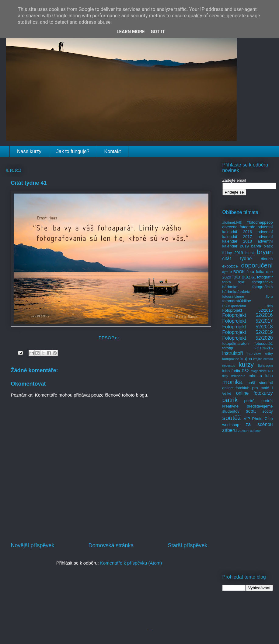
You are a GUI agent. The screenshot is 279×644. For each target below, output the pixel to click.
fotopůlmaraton (236, 343)
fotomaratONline (237, 301)
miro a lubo (261, 376)
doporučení (257, 265)
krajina (246, 359)
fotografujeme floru (248, 296)
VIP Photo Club (258, 419)
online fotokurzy (255, 393)
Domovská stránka (111, 545)
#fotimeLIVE (232, 222)
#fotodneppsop (260, 222)
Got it (158, 32)
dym (225, 272)
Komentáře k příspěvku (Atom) (131, 563)
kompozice (231, 359)
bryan (265, 252)
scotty (268, 411)
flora (250, 272)
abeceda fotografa (239, 227)
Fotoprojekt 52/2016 (248, 315)
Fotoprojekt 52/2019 (248, 332)
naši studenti (260, 383)
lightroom (265, 365)
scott (251, 411)
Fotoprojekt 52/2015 (248, 310)
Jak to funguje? (73, 151)
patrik (230, 400)
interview (254, 353)
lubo (226, 371)
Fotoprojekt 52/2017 (248, 321)
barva (256, 246)
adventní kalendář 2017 (248, 234)
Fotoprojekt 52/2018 (248, 327)
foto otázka (244, 277)
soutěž (232, 418)
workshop (231, 425)
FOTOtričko (263, 348)
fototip (228, 348)
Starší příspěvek (187, 545)
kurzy (246, 364)
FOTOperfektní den (248, 306)
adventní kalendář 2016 (248, 229)
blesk (250, 253)
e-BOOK (237, 272)
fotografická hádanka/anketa (248, 289)
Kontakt (113, 151)
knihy (269, 353)
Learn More (131, 32)
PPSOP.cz (109, 338)
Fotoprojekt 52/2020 (248, 338)
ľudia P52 (240, 371)
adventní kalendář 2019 (248, 244)
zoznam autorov (249, 431)
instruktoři (233, 353)
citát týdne (237, 259)
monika (233, 382)
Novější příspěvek (33, 545)
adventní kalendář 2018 (248, 239)
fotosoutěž (264, 343)
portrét (250, 401)
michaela (238, 376)
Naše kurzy (29, 151)
